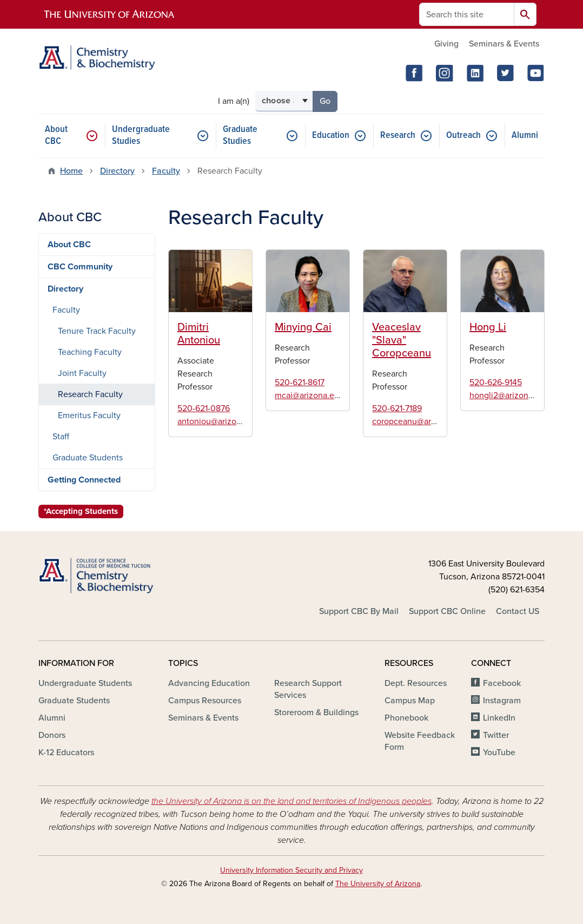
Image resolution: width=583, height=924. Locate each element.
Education (331, 136)
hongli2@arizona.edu (509, 395)
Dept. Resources (416, 683)
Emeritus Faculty (89, 415)
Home (71, 171)
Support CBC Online (447, 611)
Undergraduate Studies (141, 136)
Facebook (502, 683)
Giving (446, 44)
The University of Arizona (378, 884)
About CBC (56, 136)
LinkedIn (499, 718)
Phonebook (406, 718)
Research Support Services (308, 689)
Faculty (166, 171)
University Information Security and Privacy (291, 870)
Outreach (463, 136)
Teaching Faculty (90, 352)
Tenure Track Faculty (97, 331)
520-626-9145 (496, 382)
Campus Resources (205, 701)
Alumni (525, 136)
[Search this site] (467, 14)
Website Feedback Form (420, 741)
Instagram (502, 701)
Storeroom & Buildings (316, 712)
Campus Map (410, 701)
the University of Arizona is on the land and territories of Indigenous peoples (291, 801)
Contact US (518, 611)
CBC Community (80, 267)
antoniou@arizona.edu (220, 421)
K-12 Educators (66, 753)
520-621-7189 (397, 408)
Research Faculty (90, 394)
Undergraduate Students (85, 683)
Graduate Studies (240, 136)
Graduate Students (88, 458)
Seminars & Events (504, 44)
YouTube (499, 753)
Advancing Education (209, 683)
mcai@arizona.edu (309, 395)
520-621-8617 (300, 382)
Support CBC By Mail (359, 611)
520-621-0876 (204, 408)
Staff (61, 437)
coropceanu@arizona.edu (420, 421)
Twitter (496, 735)
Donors (52, 735)
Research (398, 136)
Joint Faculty (82, 373)
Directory (117, 171)
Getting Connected (84, 480)
